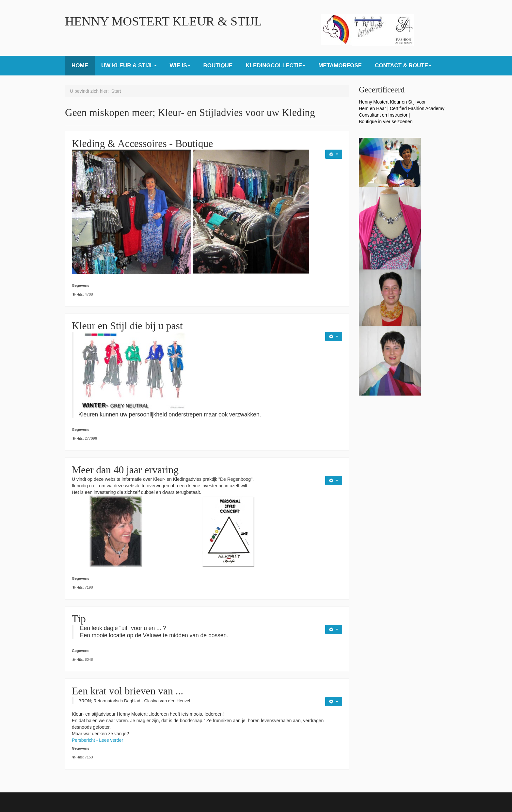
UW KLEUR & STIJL (129, 65)
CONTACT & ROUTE (403, 65)
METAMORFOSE (340, 65)
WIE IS (180, 65)
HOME (80, 65)
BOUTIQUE (218, 65)
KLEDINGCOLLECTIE (275, 65)
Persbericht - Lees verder (97, 740)
